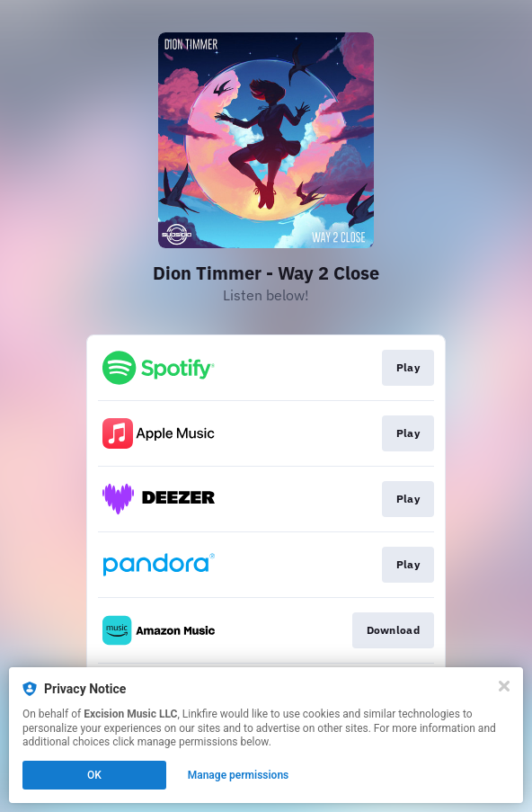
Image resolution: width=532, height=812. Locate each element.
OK (94, 775)
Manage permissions (239, 775)
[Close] (504, 686)
